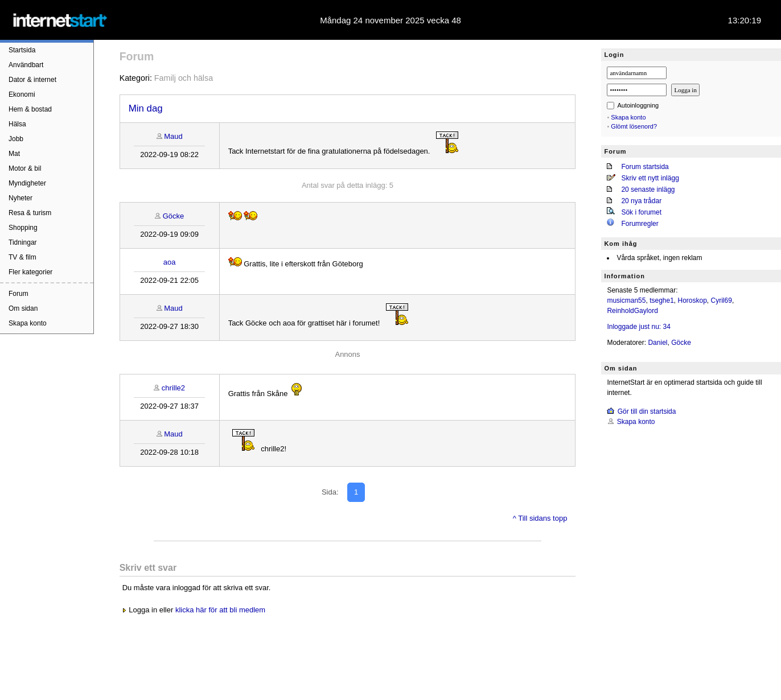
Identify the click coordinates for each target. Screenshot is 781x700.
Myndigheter (27, 183)
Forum (19, 294)
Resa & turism (30, 213)
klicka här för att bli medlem (220, 610)
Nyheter (20, 198)
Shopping (23, 228)
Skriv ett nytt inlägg (650, 178)
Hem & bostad (30, 109)
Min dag (146, 108)
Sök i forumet (641, 212)
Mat (14, 154)
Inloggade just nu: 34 (638, 327)
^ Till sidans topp (540, 518)
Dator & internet (32, 80)
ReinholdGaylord (632, 311)
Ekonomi (22, 94)
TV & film (22, 257)
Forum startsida (645, 167)
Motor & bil (25, 168)
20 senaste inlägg (648, 190)
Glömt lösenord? (634, 126)
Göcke (174, 216)
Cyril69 (722, 300)
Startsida (22, 50)
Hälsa (17, 124)
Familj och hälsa (184, 78)
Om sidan (23, 308)
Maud (173, 136)
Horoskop (692, 300)
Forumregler (640, 224)
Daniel (657, 343)
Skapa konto (28, 323)
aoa (170, 262)
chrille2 (173, 388)
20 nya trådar (641, 201)
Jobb (16, 139)
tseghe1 (662, 300)
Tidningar (23, 242)
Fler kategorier (30, 272)
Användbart (26, 65)
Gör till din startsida (647, 411)
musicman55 (626, 300)
